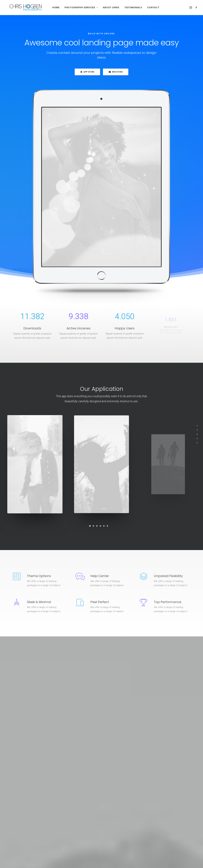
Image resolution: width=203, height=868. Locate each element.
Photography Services (77, 7)
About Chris (107, 7)
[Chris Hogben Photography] (21, 7)
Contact (149, 7)
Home (52, 7)
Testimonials (129, 7)
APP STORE (87, 72)
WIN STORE (116, 72)
